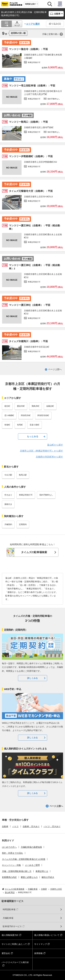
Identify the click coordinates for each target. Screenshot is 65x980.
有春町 (7, 425)
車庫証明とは (42, 871)
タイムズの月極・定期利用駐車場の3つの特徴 (24, 859)
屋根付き (8, 504)
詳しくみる (32, 678)
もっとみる (33, 436)
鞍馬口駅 (23, 475)
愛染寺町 (21, 406)
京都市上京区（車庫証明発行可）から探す (41, 451)
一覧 (6, 25)
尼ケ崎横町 (9, 415)
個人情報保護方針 (10, 935)
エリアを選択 (33, 24)
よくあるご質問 (32, 865)
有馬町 (20, 425)
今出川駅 (8, 475)
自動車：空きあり (31, 826)
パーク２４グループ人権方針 (15, 962)
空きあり (8, 495)
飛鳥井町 (35, 406)
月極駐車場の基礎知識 (31, 847)
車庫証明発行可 (26, 495)
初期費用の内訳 (9, 877)
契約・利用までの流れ (12, 853)
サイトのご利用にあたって (14, 944)
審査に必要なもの (29, 877)
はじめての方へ (9, 847)
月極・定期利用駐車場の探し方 (17, 871)
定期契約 (23, 524)
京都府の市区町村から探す (49, 457)
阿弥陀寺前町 (43, 415)
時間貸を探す (30, 4)
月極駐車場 (8, 918)
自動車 (5, 826)
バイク (15, 826)
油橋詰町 (50, 406)
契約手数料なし (46, 495)
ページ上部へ (55, 369)
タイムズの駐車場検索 (34, 552)
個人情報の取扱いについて (47, 935)
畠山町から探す (55, 445)
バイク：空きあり (52, 826)
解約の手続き (48, 877)
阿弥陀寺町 (26, 415)
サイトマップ (41, 944)
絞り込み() (55, 24)
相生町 (7, 406)
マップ (17, 25)
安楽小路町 (35, 425)
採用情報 (38, 953)
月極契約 (8, 524)
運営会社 (6, 953)
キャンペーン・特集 (11, 865)
